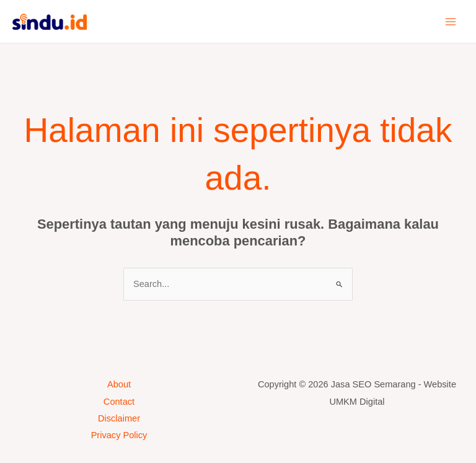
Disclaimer (119, 418)
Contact (119, 402)
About (119, 384)
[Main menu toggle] (451, 22)
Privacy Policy (119, 435)
